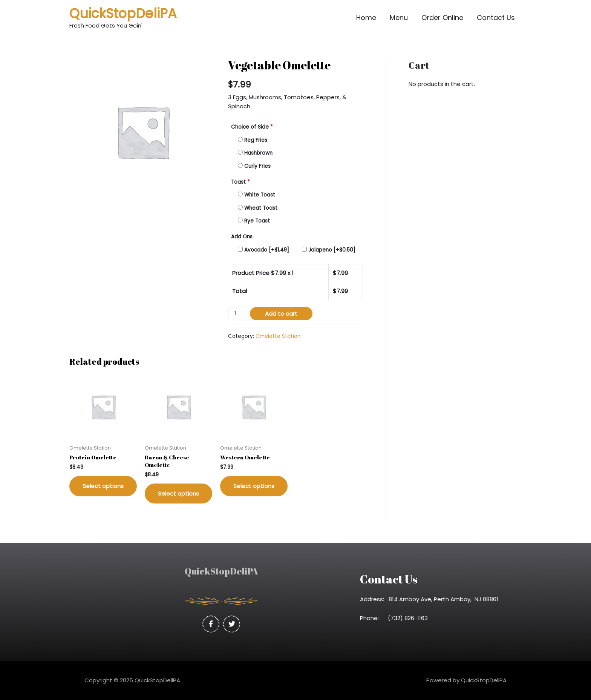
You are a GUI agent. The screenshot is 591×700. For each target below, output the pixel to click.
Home (366, 18)
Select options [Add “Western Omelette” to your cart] (254, 486)
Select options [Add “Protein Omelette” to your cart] (103, 486)
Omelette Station (278, 336)
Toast (240, 182)
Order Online (442, 18)
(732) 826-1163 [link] (410, 618)
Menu (399, 18)
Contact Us (496, 18)
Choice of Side (252, 127)
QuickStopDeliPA (123, 13)
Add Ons (242, 237)
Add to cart (281, 314)
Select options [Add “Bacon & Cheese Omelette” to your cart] (178, 494)
